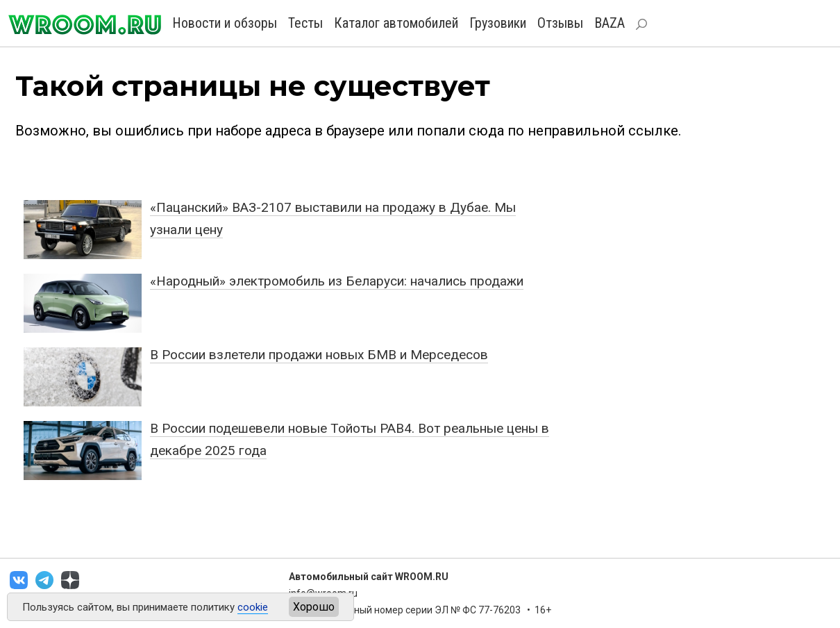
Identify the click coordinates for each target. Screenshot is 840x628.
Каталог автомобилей (396, 23)
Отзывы (560, 23)
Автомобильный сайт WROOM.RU (369, 577)
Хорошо (314, 607)
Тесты (305, 23)
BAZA (610, 23)
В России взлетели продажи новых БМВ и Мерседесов (319, 355)
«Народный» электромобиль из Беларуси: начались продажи (337, 281)
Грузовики (498, 23)
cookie (253, 607)
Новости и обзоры (225, 23)
